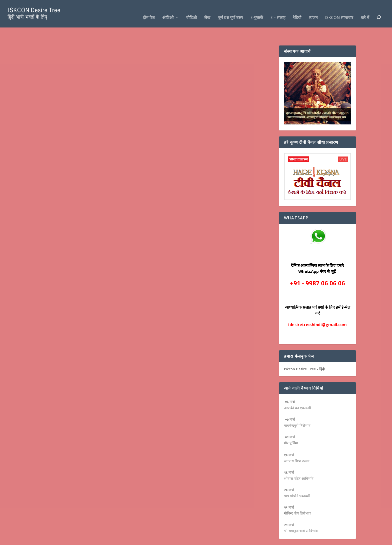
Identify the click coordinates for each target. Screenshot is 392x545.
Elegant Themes (70, 539)
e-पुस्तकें (257, 10)
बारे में (365, 10)
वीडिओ (191, 10)
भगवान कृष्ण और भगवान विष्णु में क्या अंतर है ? (78, 106)
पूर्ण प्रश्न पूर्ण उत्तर (230, 10)
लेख (207, 10)
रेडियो (297, 10)
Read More (54, 170)
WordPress (117, 539)
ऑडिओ (168, 10)
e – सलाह (278, 10)
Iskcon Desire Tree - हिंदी (304, 353)
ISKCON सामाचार (339, 10)
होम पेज (149, 10)
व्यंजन (313, 10)
